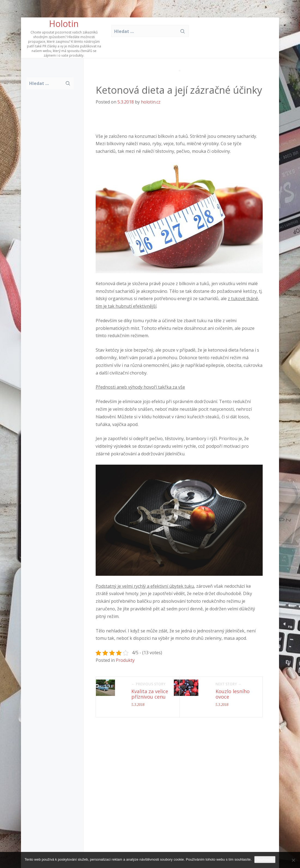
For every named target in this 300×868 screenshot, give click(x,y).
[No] (293, 860)
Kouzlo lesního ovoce (233, 694)
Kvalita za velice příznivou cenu (150, 694)
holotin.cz (151, 102)
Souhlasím (265, 859)
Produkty (125, 660)
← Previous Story (149, 684)
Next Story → (229, 684)
